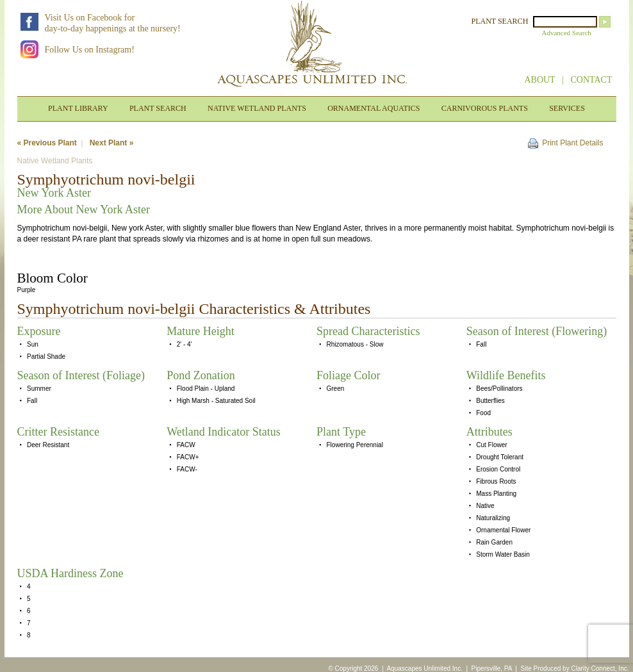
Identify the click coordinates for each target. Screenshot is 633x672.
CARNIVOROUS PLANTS (485, 108)
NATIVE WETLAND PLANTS (257, 108)
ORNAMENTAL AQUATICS (374, 108)
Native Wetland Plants (55, 161)
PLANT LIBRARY (78, 108)
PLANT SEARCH (500, 21)
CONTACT (592, 80)
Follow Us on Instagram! (90, 50)
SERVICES (567, 108)
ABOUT (539, 80)
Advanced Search (567, 33)
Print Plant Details (572, 143)
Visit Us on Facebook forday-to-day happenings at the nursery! (113, 23)
